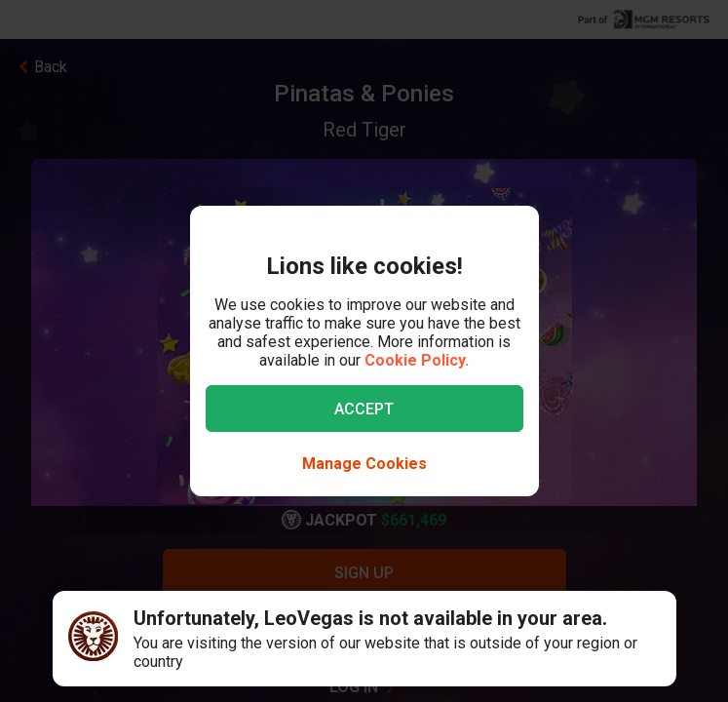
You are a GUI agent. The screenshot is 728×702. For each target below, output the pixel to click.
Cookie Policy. (417, 360)
